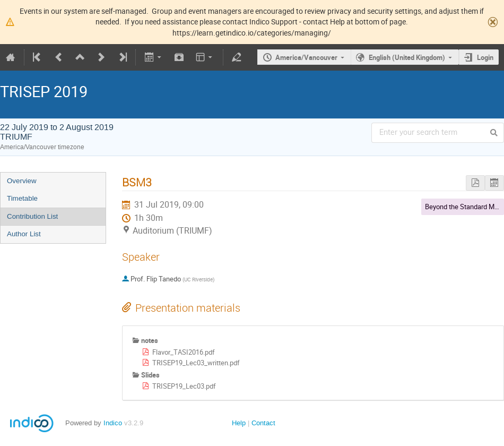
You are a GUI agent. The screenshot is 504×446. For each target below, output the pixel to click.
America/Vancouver (306, 57)
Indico (113, 423)
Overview (22, 181)
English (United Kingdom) (407, 57)
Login (485, 57)
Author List (24, 234)
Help (239, 423)
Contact (263, 423)
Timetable (22, 198)
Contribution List (32, 216)
